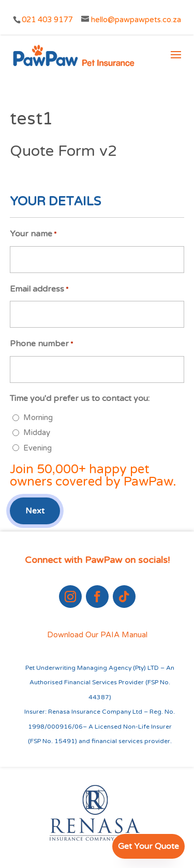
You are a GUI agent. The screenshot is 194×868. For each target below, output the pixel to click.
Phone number (41, 344)
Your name (33, 235)
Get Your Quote (148, 846)
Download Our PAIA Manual (97, 635)
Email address (39, 290)
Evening (38, 448)
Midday (37, 432)
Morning (38, 417)
